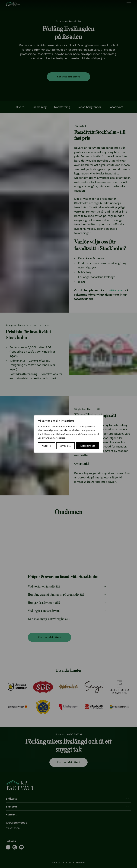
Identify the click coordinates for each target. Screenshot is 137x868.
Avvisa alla (65, 446)
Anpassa (46, 446)
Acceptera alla (88, 446)
